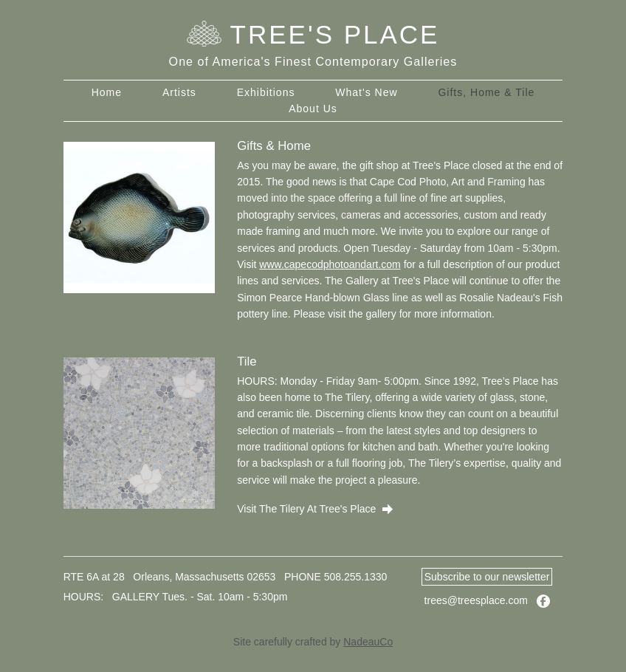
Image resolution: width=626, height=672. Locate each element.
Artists (179, 92)
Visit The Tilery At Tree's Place (315, 509)
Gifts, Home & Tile (486, 92)
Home (107, 92)
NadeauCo (368, 642)
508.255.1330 (356, 577)
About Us (313, 109)
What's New (366, 92)
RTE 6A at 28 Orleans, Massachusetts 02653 (170, 577)
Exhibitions (266, 92)
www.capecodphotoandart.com (330, 264)
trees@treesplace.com (476, 600)
